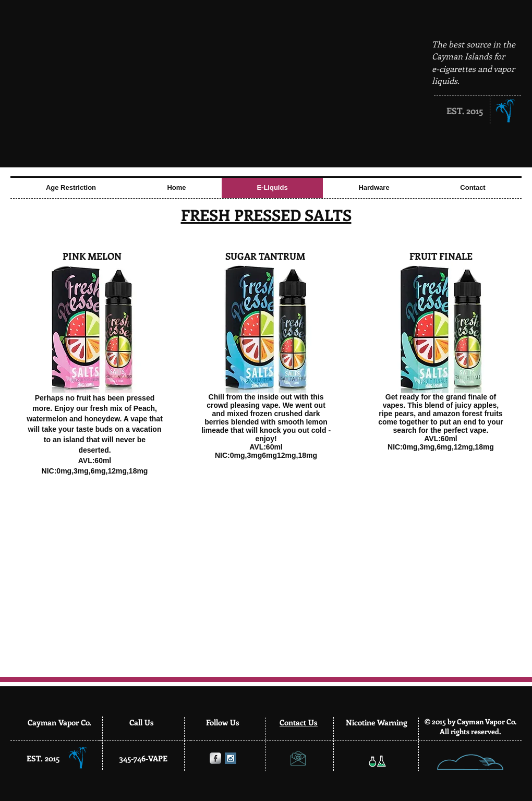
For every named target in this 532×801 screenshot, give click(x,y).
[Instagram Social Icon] (231, 758)
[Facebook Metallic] (215, 758)
